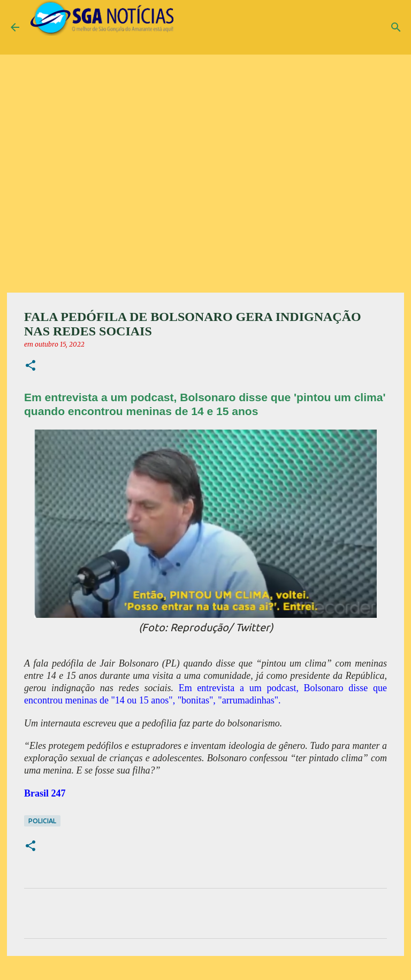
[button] (31, 366)
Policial (42, 821)
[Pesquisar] (396, 27)
